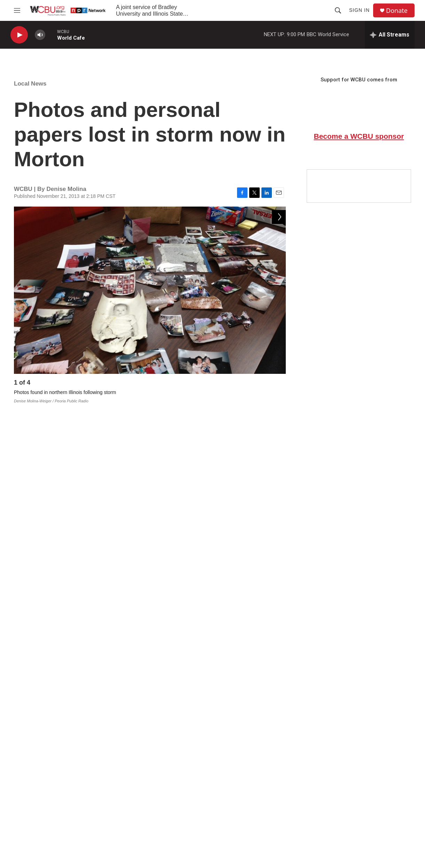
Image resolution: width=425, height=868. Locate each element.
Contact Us (159, 794)
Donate (397, 11)
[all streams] (390, 35)
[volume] (40, 35)
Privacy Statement (257, 810)
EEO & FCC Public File (262, 794)
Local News (30, 84)
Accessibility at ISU (348, 794)
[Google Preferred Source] (359, 186)
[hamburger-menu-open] (17, 10)
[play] (19, 35)
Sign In (359, 10)
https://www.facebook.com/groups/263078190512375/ (103, 674)
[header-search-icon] (338, 10)
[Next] (279, 384)
